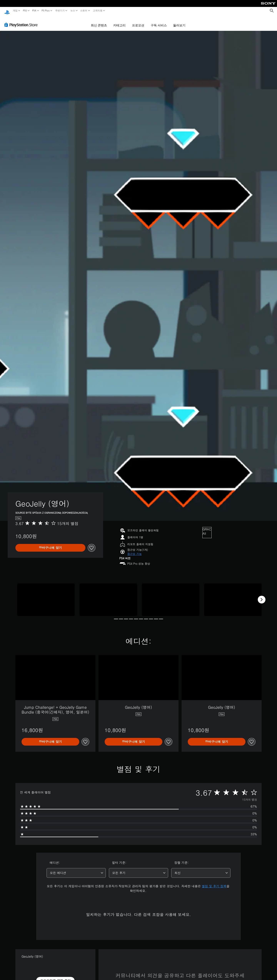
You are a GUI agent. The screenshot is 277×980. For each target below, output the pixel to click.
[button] (135, 550)
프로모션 (138, 22)
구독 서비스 (159, 22)
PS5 (25, 11)
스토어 (84, 11)
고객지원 (97, 11)
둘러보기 (179, 22)
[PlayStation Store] (22, 21)
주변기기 (60, 11)
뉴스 (73, 11)
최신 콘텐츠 (99, 22)
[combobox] (76, 869)
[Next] (262, 596)
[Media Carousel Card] (46, 596)
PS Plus (46, 11)
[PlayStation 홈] (7, 11)
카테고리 (119, 22)
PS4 (34, 11)
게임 (15, 11)
